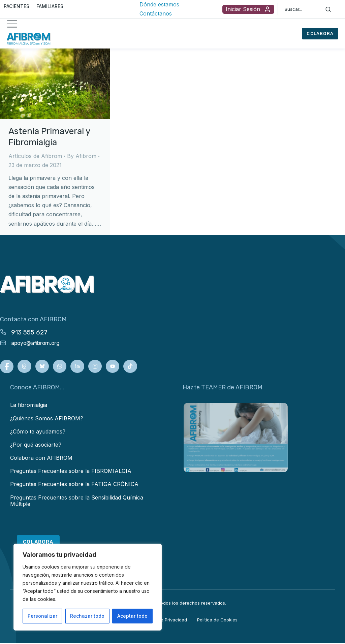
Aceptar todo (132, 616)
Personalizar (42, 616)
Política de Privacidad (164, 620)
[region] (88, 587)
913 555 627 (29, 332)
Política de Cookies (217, 620)
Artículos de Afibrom (35, 156)
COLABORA (320, 34)
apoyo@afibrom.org (35, 343)
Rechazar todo (87, 616)
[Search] (328, 9)
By (82, 156)
